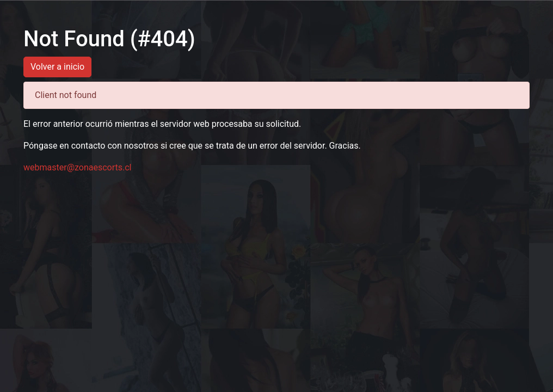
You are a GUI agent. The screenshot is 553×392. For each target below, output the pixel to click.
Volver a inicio (57, 67)
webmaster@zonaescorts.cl (78, 167)
